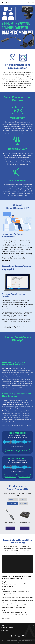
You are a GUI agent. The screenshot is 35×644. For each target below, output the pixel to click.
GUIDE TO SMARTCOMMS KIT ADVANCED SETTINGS (14, 327)
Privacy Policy (29, 641)
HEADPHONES (13, 499)
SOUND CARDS (13, 503)
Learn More (10, 528)
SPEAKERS (23, 499)
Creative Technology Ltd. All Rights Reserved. (16, 641)
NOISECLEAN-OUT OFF (11, 476)
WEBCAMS (23, 503)
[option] (10, 519)
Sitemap (21, 642)
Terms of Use (15, 642)
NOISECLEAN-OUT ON (25, 476)
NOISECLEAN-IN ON (24, 451)
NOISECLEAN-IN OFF (11, 451)
